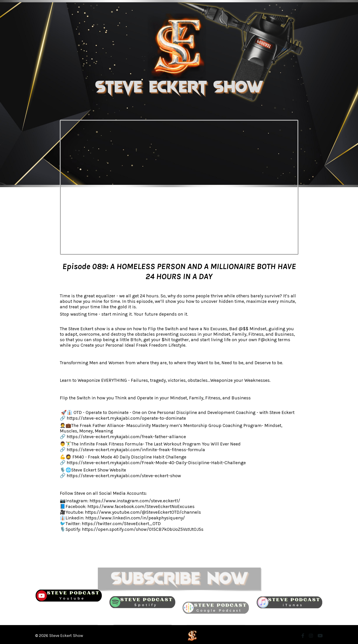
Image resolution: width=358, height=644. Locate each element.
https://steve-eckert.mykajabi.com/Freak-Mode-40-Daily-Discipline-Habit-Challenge (154, 462)
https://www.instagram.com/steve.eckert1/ (134, 499)
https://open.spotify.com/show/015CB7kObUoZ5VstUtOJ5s (142, 527)
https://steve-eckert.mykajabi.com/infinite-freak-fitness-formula (134, 449)
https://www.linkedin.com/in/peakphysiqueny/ (134, 516)
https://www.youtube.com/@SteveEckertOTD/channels (142, 510)
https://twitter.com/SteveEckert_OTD (120, 521)
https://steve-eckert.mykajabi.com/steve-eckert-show (122, 475)
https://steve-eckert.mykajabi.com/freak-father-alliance (125, 436)
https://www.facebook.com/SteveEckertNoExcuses (140, 505)
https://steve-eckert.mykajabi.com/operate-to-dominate (124, 418)
